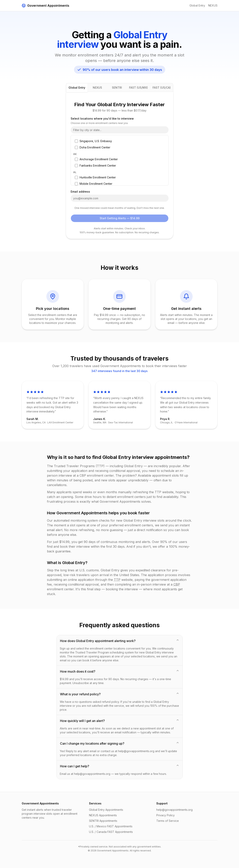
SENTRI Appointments (103, 821)
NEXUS (213, 5)
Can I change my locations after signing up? (120, 743)
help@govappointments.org (174, 810)
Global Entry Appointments (106, 810)
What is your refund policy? (120, 694)
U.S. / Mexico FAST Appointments (111, 826)
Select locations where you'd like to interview (102, 119)
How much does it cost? (120, 671)
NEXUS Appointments (103, 815)
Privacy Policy (165, 815)
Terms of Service (168, 821)
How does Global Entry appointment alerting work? (120, 641)
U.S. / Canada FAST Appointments (111, 832)
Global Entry (197, 5)
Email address (80, 192)
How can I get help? (120, 766)
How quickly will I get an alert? (120, 721)
